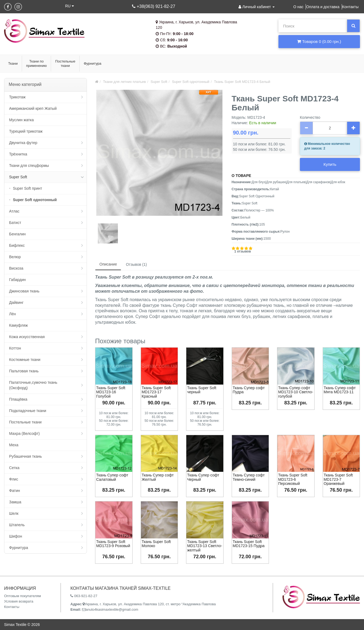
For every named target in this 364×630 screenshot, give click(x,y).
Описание (108, 264)
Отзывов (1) (136, 264)
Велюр (15, 257)
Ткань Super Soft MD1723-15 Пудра (249, 544)
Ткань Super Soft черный (202, 390)
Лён (13, 314)
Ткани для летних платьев (124, 82)
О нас (298, 7)
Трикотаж (18, 97)
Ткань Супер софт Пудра (249, 390)
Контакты (350, 7)
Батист (15, 223)
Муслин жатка (22, 120)
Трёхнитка (18, 154)
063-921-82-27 (84, 596)
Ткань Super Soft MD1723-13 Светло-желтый (205, 546)
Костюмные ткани (25, 360)
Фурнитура (19, 548)
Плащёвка (18, 399)
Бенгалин (18, 234)
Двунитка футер (23, 143)
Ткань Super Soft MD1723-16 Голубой (111, 392)
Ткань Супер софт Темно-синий (249, 477)
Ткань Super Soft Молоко (156, 544)
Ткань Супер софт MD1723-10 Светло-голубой (296, 392)
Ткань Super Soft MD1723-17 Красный (156, 392)
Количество (310, 117)
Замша (15, 502)
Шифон (16, 536)
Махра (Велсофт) (25, 433)
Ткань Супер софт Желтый (158, 477)
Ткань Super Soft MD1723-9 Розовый (113, 544)
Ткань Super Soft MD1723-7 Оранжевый (338, 479)
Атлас (14, 211)
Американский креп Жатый (33, 108)
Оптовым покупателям (23, 596)
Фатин (15, 491)
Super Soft (18, 177)
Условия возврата (19, 601)
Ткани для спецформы (29, 166)
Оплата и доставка (323, 7)
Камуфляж (19, 325)
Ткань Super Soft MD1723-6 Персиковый (293, 479)
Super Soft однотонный (35, 200)
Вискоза (16, 268)
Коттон (15, 348)
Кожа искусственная (27, 337)
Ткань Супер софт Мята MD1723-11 (340, 390)
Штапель (17, 525)
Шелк (14, 513)
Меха (14, 445)
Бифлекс (17, 245)
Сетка (14, 468)
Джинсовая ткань (24, 291)
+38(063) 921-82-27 (154, 6)
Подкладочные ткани (28, 411)
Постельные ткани (26, 422)
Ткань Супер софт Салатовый (112, 477)
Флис (14, 479)
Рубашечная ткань (26, 456)
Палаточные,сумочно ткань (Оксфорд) (33, 385)
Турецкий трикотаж (26, 131)
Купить (330, 164)
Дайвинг (16, 302)
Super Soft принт (28, 188)
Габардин (18, 280)
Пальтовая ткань (24, 371)
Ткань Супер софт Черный (203, 477)
